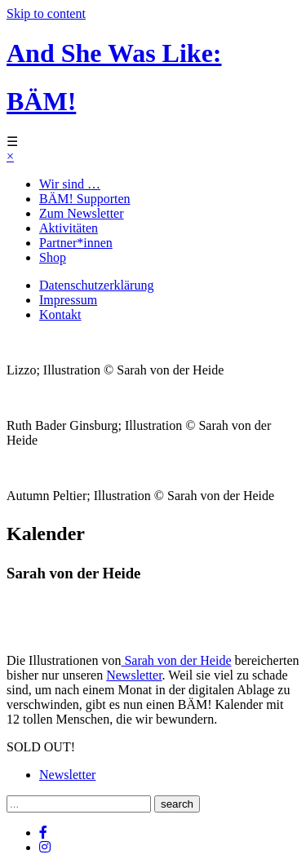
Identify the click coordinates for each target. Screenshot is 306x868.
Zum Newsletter (82, 213)
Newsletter (134, 675)
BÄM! (41, 101)
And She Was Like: (114, 53)
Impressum (68, 300)
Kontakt (60, 314)
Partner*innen (76, 243)
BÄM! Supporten (85, 199)
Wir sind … (70, 184)
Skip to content (46, 13)
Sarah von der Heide (176, 660)
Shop (53, 257)
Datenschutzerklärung (96, 285)
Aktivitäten (69, 228)
